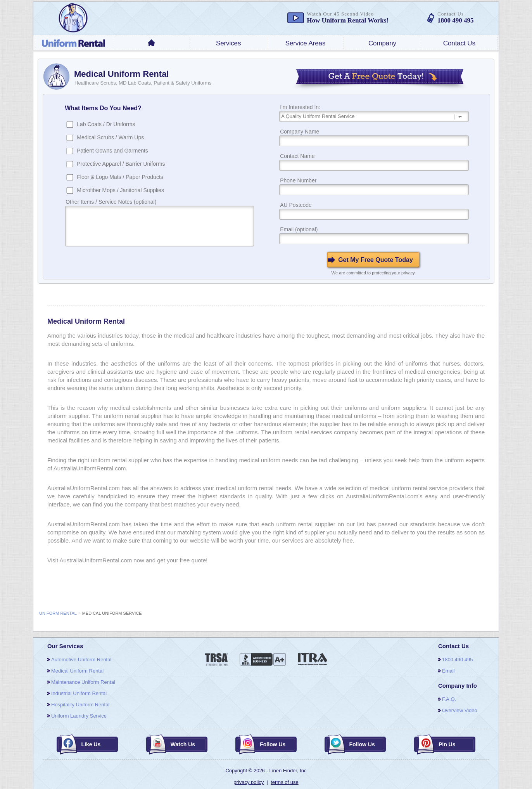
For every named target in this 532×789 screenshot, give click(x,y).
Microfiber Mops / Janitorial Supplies (120, 190)
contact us (459, 43)
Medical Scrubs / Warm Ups (110, 137)
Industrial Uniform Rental (79, 693)
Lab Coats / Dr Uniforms (106, 124)
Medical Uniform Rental (77, 671)
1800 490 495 (458, 660)
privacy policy (249, 782)
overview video (460, 710)
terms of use (285, 782)
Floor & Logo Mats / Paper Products (120, 177)
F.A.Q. (449, 699)
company (382, 43)
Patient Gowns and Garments (112, 151)
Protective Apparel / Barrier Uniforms (121, 164)
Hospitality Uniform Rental (80, 705)
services (228, 43)
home (152, 43)
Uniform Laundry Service (79, 716)
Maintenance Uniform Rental (83, 682)
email (448, 671)
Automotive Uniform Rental (81, 660)
